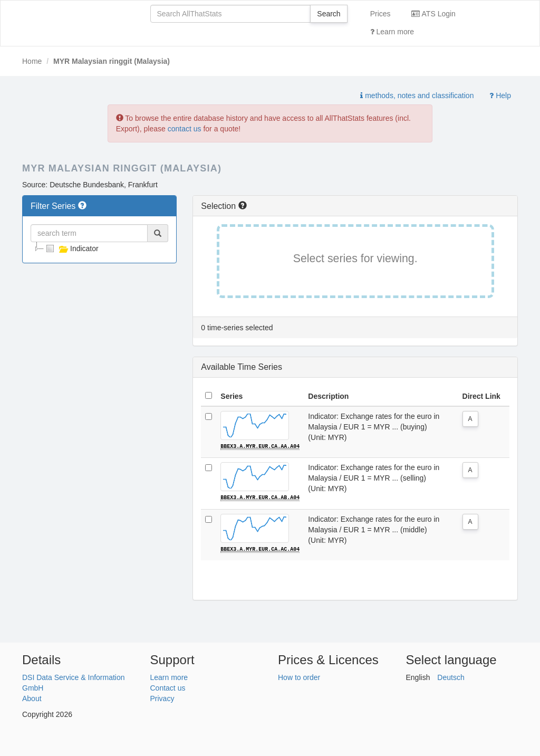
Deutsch (451, 677)
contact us (185, 129)
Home (32, 61)
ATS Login (433, 14)
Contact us (168, 687)
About (32, 698)
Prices (380, 14)
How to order (299, 677)
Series (232, 396)
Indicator (71, 248)
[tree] (99, 248)
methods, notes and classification (417, 95)
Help (500, 95)
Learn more (392, 32)
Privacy (162, 698)
